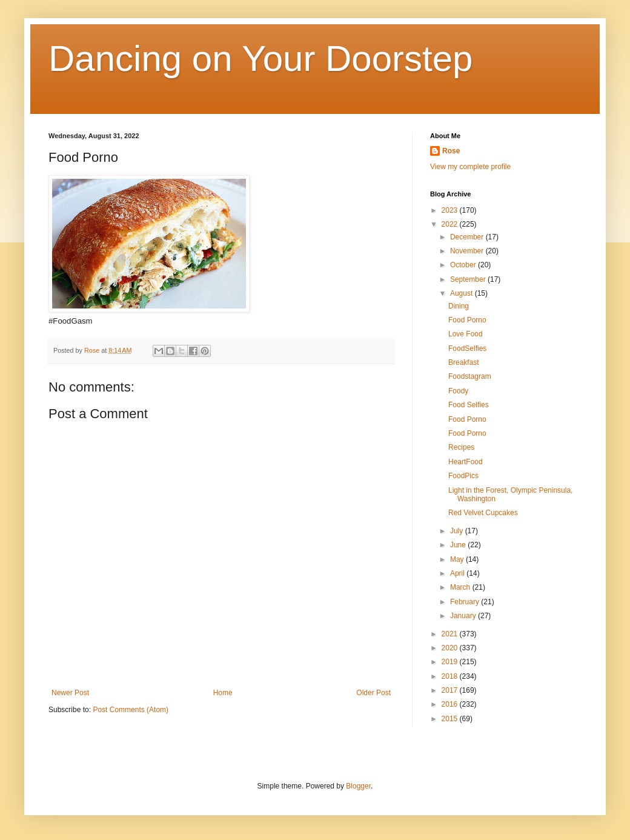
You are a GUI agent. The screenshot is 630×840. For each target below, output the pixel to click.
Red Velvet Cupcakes (483, 513)
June (459, 545)
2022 (451, 224)
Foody (458, 391)
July (458, 531)
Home (223, 693)
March (461, 587)
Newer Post (70, 693)
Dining (459, 306)
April (458, 573)
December (468, 237)
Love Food (466, 334)
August (463, 293)
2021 (451, 634)
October (464, 265)
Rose (451, 151)
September (469, 279)
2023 (451, 210)
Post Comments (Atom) (131, 710)
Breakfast (464, 362)
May (458, 559)
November (468, 251)
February (466, 602)
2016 (451, 704)
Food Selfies (469, 405)
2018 (451, 676)
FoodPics (463, 476)
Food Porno (467, 320)
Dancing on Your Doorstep (261, 58)
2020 (451, 648)
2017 (451, 690)
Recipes (461, 447)
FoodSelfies (467, 348)
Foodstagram (470, 376)
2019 (451, 662)
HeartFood (466, 462)
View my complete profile (470, 167)
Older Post (373, 693)
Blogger (358, 786)
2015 (451, 719)
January (464, 616)
